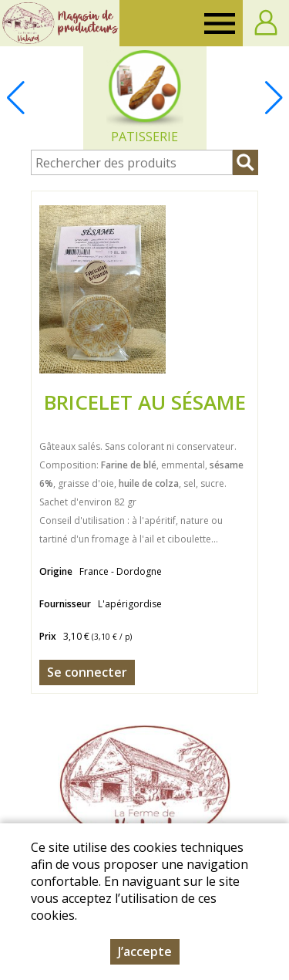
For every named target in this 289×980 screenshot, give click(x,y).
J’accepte (145, 951)
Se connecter (87, 672)
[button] (274, 98)
